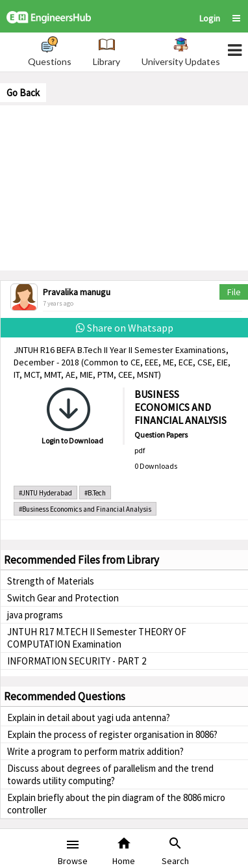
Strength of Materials (51, 581)
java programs (35, 615)
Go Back (23, 93)
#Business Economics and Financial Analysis (85, 509)
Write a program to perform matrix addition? (95, 751)
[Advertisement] (124, 187)
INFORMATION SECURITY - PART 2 (77, 661)
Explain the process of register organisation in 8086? (112, 734)
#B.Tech (95, 493)
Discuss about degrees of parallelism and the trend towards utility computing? (110, 774)
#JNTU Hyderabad (45, 493)
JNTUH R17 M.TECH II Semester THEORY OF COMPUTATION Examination (97, 638)
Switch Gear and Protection (63, 598)
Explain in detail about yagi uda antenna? (89, 717)
